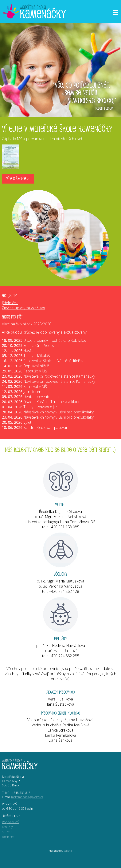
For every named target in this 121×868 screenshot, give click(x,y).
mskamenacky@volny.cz (27, 797)
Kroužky (7, 827)
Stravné (7, 832)
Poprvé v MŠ (10, 822)
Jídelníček (10, 303)
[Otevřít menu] (115, 13)
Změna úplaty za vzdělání (23, 308)
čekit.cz (68, 851)
